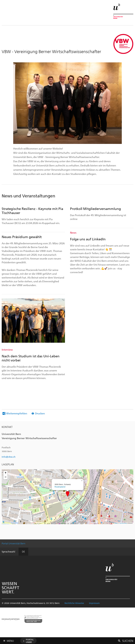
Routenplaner (60, 487)
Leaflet (115, 523)
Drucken (40, 413)
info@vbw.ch (9, 457)
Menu (10, 640)
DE (23, 551)
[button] (68, 494)
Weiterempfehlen (17, 413)
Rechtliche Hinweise (74, 603)
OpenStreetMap (123, 523)
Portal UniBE (30, 641)
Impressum (94, 603)
